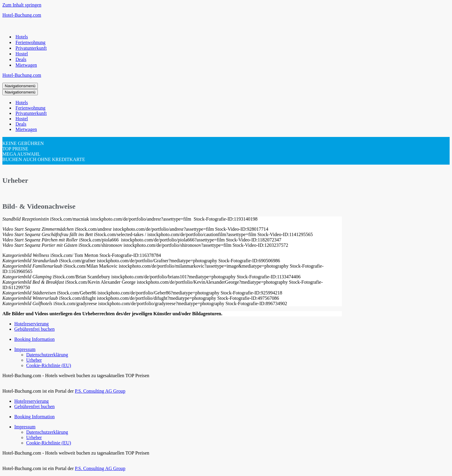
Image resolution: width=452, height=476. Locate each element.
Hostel (22, 54)
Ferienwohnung (30, 42)
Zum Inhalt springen (22, 5)
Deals (21, 59)
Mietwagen (26, 65)
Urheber (34, 360)
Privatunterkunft (31, 48)
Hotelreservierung (32, 324)
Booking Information (35, 339)
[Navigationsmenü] (20, 86)
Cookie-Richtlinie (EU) (49, 365)
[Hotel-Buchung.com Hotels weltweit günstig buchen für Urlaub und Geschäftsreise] (226, 15)
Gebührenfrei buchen (35, 329)
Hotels (22, 37)
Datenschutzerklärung (47, 355)
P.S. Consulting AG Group (100, 391)
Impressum (25, 349)
